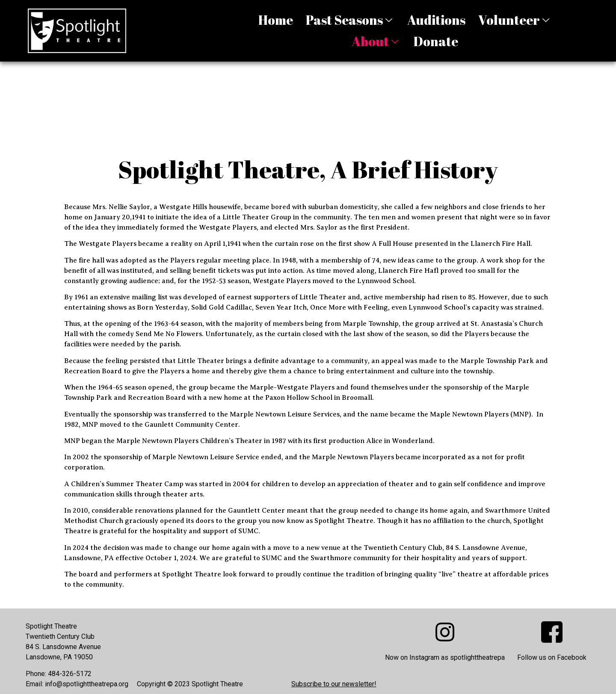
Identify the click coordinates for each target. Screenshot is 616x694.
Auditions (436, 20)
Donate (436, 41)
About (376, 41)
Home (276, 20)
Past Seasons (350, 20)
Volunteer (515, 20)
